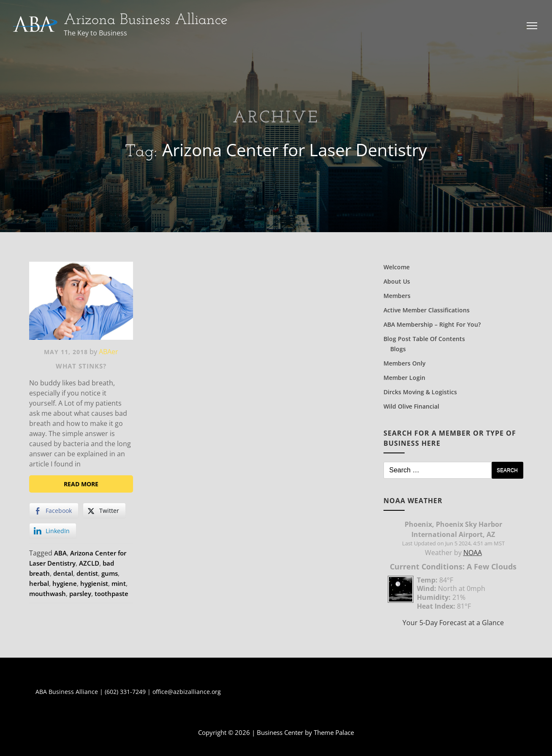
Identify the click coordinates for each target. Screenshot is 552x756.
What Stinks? (81, 366)
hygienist (94, 583)
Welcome (397, 267)
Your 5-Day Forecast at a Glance (453, 623)
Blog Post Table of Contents (424, 339)
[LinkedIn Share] (53, 531)
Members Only (405, 363)
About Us (397, 281)
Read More (81, 484)
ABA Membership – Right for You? (432, 324)
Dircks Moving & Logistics (420, 392)
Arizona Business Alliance (146, 20)
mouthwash (48, 593)
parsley (80, 593)
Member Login (404, 378)
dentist (87, 573)
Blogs (398, 349)
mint (119, 583)
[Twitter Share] (104, 511)
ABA (60, 553)
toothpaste (111, 593)
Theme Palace (334, 732)
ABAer (109, 352)
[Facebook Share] (54, 511)
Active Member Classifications (427, 310)
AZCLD (89, 563)
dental (63, 573)
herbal (39, 583)
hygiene (65, 583)
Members (397, 296)
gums (110, 573)
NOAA (473, 553)
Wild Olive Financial (411, 406)
